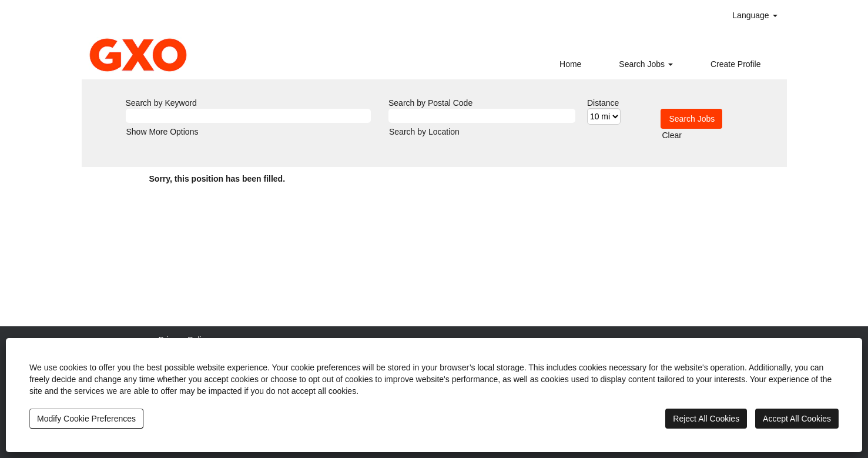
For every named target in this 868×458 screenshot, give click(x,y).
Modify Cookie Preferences (86, 419)
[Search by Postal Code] (482, 116)
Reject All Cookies (706, 419)
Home (570, 64)
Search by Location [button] (424, 132)
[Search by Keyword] (249, 116)
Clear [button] (672, 135)
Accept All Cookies (797, 419)
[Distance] (604, 116)
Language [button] (755, 15)
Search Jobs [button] (646, 64)
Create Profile (736, 64)
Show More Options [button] (162, 132)
